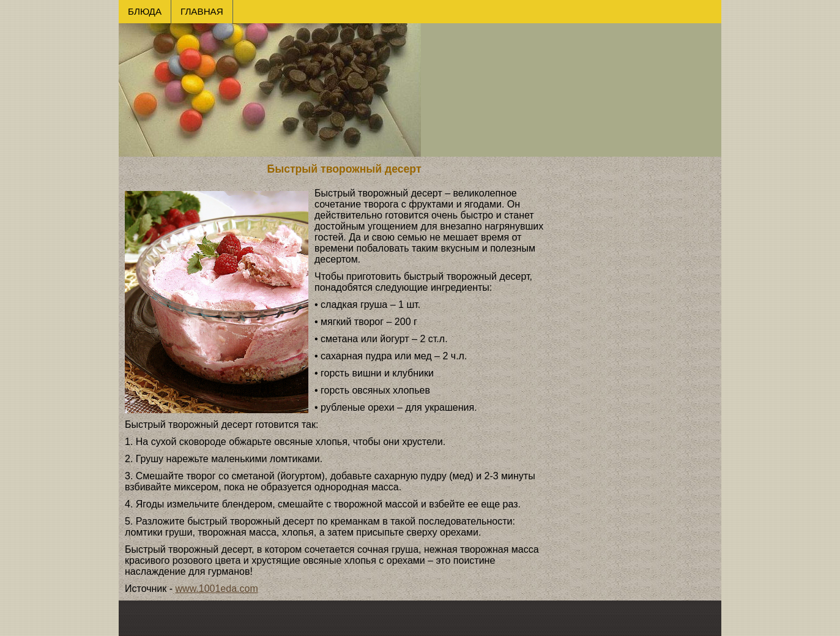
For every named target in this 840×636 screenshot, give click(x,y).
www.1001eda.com (217, 589)
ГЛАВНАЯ (202, 11)
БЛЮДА (145, 11)
